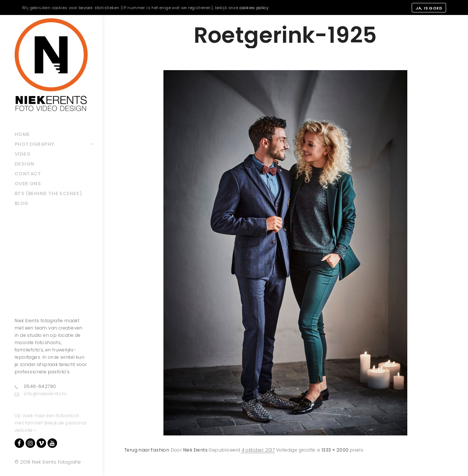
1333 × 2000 (335, 450)
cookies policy (254, 8)
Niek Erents (195, 450)
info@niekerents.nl (40, 394)
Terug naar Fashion (147, 450)
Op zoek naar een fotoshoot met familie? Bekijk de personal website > (50, 423)
